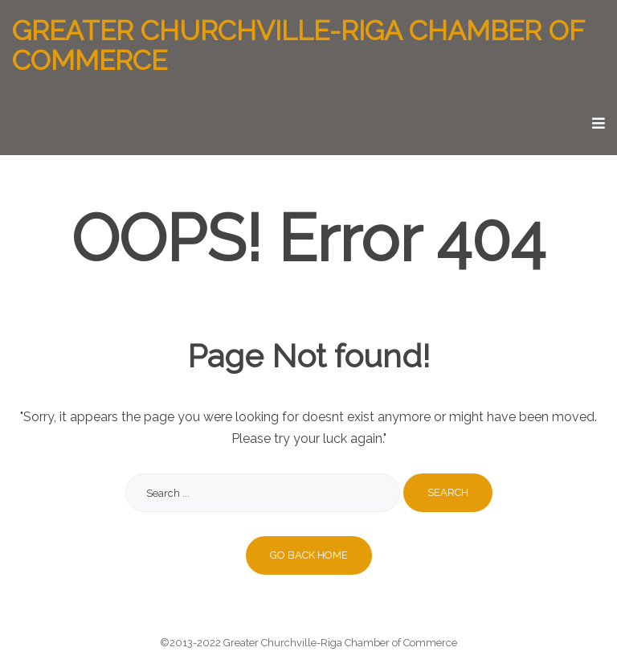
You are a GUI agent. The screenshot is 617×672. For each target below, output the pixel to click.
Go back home (309, 555)
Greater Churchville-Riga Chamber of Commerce (298, 46)
